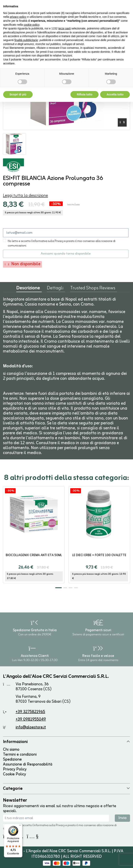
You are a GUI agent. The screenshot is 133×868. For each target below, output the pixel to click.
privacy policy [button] (18, 17)
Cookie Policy (14, 774)
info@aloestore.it (31, 727)
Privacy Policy (15, 769)
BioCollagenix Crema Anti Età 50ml (34, 555)
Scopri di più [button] (18, 94)
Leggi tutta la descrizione (25, 196)
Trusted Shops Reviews (93, 289)
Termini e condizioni (20, 755)
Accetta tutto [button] (115, 94)
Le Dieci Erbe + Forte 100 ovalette (99, 555)
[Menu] (20, 826)
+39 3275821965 (30, 712)
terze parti (65, 28)
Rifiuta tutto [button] (85, 94)
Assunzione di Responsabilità (28, 764)
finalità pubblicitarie (26, 40)
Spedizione (12, 759)
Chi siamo (11, 750)
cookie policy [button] (32, 25)
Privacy (60, 825)
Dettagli (55, 289)
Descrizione (28, 289)
